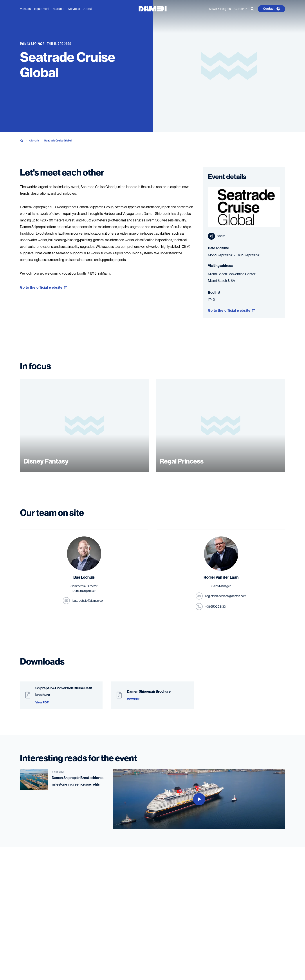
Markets (59, 8)
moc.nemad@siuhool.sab (89, 601)
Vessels (25, 8)
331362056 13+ (216, 607)
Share (217, 236)
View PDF (42, 702)
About (88, 8)
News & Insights (220, 8)
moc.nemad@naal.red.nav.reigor (226, 596)
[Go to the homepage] (153, 8)
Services (74, 8)
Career (241, 8)
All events (34, 141)
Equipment (42, 8)
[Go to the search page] (253, 8)
